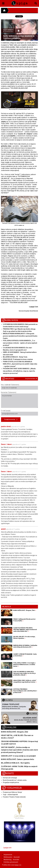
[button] (3, 3)
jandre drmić (6, 426)
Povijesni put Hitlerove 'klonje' (13, 792)
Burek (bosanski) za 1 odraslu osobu (15, 780)
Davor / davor (6, 444)
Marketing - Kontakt (11, 859)
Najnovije (6, 607)
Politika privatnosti (10, 862)
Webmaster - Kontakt (11, 857)
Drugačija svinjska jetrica (11, 782)
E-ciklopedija (12, 788)
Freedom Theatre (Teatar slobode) (14, 797)
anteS (3, 529)
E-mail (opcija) (19, 413)
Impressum (7, 854)
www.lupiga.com (16, 865)
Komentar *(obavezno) (19, 400)
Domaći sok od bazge (10, 778)
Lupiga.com (7, 848)
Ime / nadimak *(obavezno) (19, 387)
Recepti (8, 774)
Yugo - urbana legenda (10, 795)
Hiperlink (9, 728)
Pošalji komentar (11, 420)
